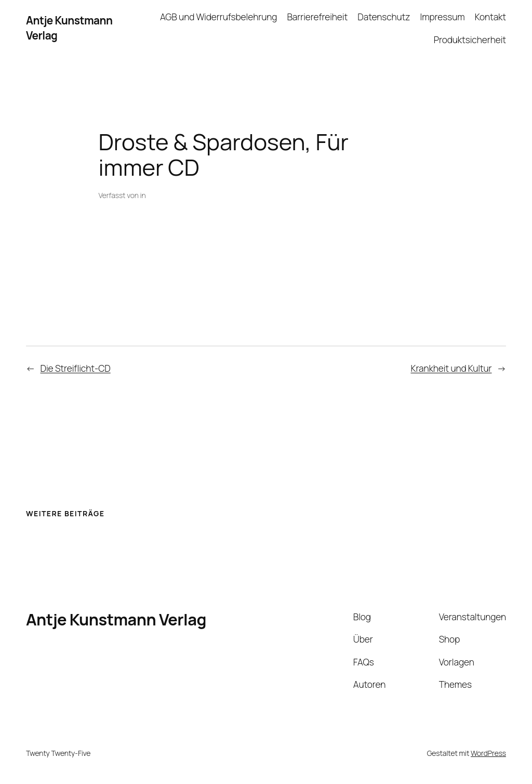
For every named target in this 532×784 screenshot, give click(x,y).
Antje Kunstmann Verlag (116, 619)
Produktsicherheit (470, 40)
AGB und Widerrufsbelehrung (218, 17)
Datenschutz (384, 17)
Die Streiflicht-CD (76, 368)
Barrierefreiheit (317, 17)
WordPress (488, 753)
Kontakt (490, 17)
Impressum (443, 17)
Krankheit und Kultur (451, 368)
